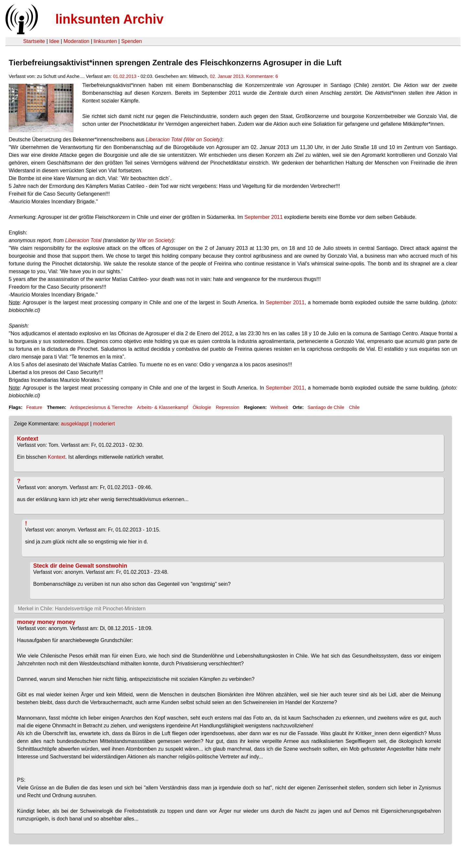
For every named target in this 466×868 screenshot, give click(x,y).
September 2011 (263, 217)
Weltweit (279, 407)
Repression (228, 407)
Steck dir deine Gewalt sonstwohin (80, 566)
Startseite (34, 41)
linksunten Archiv (109, 19)
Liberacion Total (164, 139)
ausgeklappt (75, 424)
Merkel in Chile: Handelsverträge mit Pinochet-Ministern (82, 609)
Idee (54, 41)
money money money (46, 622)
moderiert (104, 424)
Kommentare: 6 (262, 76)
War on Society (203, 139)
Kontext (28, 439)
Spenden (131, 41)
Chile (354, 407)
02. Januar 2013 (227, 76)
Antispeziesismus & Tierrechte (101, 407)
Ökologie (202, 407)
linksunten (105, 41)
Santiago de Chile (326, 407)
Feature (34, 407)
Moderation (76, 41)
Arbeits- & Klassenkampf (163, 407)
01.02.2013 (125, 76)
